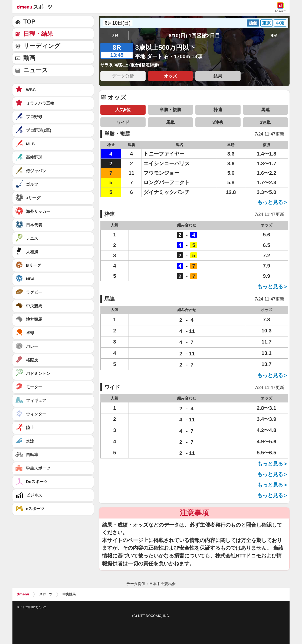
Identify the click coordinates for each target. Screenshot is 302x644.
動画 (29, 58)
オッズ (170, 76)
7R (115, 36)
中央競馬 (69, 594)
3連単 (265, 122)
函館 (253, 23)
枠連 (218, 110)
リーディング (42, 46)
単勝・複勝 (170, 110)
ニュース (36, 70)
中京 (280, 23)
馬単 (170, 122)
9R (274, 36)
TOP (29, 22)
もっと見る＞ (273, 202)
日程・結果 (38, 34)
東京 (267, 23)
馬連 (265, 110)
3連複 (218, 122)
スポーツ (46, 594)
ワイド (123, 122)
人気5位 (123, 110)
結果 (218, 76)
